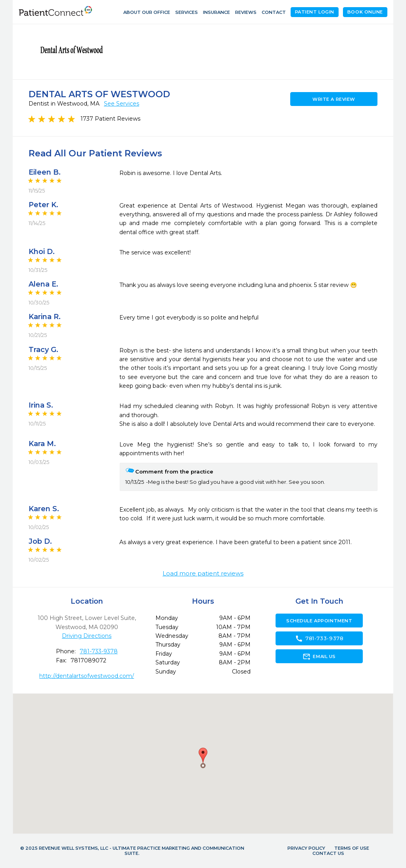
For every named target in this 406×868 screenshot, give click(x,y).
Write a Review (334, 99)
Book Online (365, 12)
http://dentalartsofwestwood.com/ (87, 676)
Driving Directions (87, 636)
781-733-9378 (99, 651)
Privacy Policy (306, 848)
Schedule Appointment (319, 621)
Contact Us (328, 853)
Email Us (319, 656)
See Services (122, 104)
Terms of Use (352, 848)
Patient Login (315, 12)
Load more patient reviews (203, 574)
